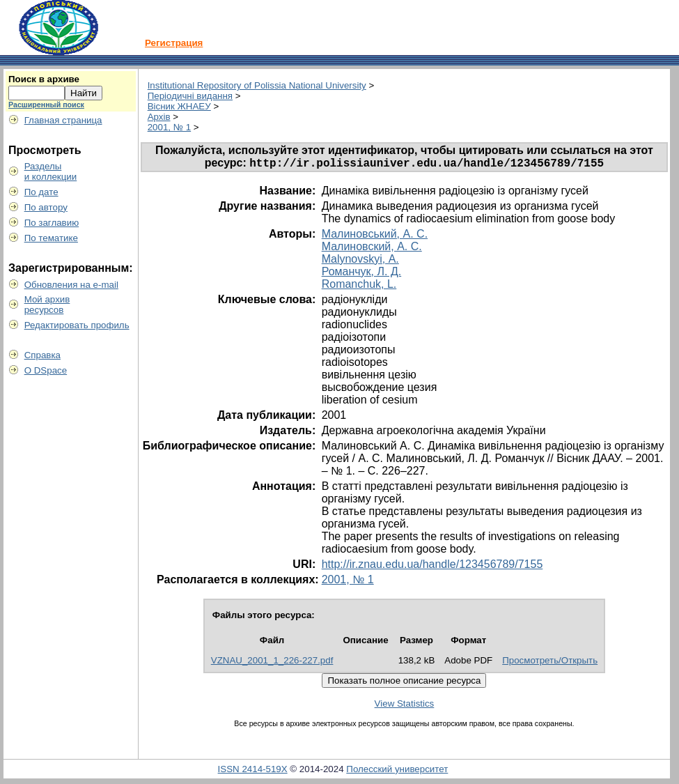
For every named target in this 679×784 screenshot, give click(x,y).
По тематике (51, 238)
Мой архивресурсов (47, 305)
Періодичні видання (190, 96)
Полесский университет (397, 771)
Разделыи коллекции (51, 171)
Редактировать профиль (77, 325)
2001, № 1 (169, 127)
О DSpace (46, 370)
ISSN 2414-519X (253, 771)
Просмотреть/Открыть (550, 662)
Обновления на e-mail (71, 285)
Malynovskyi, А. (360, 261)
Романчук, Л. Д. (362, 274)
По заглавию (52, 223)
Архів (159, 117)
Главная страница (63, 120)
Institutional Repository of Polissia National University (257, 85)
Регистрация (174, 43)
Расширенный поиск (46, 105)
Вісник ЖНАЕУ (179, 106)
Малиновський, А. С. (375, 236)
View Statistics (405, 706)
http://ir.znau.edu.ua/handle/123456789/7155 (432, 566)
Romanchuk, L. (359, 286)
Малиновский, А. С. (372, 248)
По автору (46, 207)
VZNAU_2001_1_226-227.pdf (272, 662)
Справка (42, 355)
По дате (41, 192)
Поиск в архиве (44, 79)
